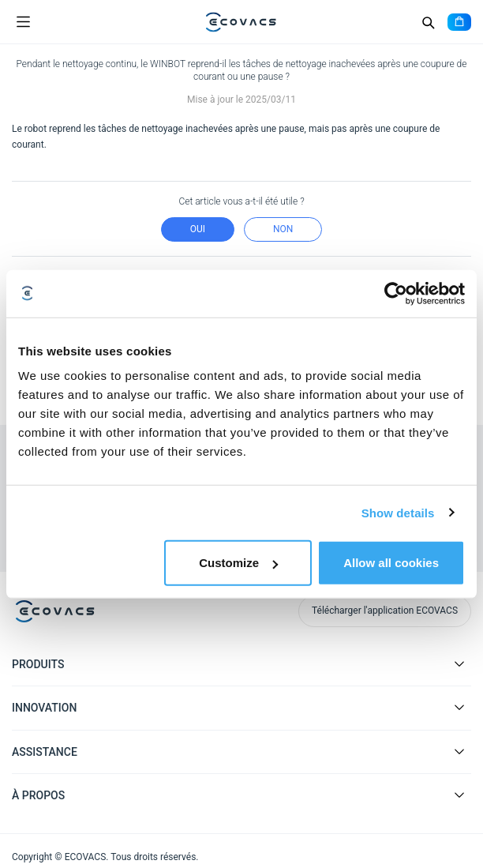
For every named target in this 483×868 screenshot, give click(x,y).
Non (283, 229)
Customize (238, 563)
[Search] (428, 22)
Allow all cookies (391, 563)
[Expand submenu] (459, 663)
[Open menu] (23, 22)
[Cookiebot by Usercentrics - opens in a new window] (396, 293)
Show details (398, 512)
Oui (198, 229)
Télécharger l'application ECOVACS (385, 611)
